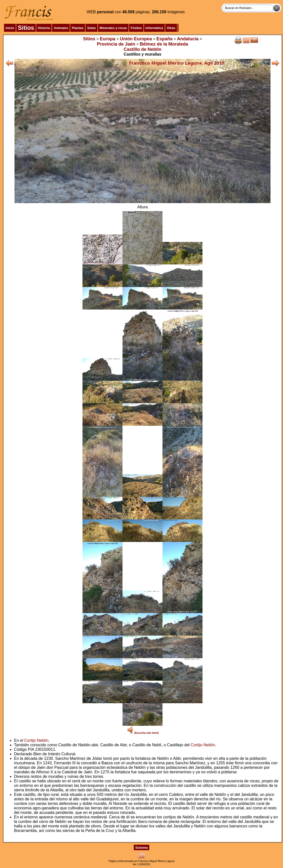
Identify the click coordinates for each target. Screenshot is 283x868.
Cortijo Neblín (36, 740)
